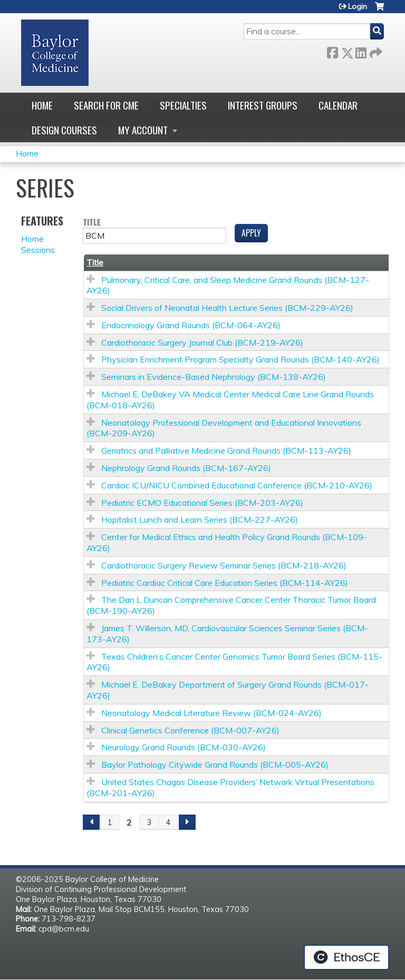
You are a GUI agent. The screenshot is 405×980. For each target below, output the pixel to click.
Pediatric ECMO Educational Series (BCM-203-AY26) (202, 503)
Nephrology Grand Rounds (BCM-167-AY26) (186, 468)
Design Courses (64, 130)
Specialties (183, 105)
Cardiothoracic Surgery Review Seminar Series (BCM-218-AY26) (224, 565)
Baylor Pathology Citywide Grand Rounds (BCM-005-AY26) (215, 765)
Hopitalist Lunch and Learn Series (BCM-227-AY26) (200, 520)
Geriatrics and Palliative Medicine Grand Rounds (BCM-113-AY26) (226, 450)
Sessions (38, 250)
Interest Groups (263, 105)
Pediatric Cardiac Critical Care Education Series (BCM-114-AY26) (225, 583)
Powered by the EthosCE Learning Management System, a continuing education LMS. (346, 957)
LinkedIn (361, 51)
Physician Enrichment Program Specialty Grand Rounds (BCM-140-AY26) (240, 359)
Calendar (338, 105)
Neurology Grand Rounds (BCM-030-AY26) (184, 747)
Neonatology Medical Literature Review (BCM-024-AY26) (211, 713)
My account (143, 130)
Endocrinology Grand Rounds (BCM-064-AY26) (191, 325)
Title (92, 223)
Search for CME (106, 105)
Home (42, 105)
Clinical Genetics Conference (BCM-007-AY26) (190, 730)
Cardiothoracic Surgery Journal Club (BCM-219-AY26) (202, 342)
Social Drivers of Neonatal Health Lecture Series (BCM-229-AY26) (227, 308)
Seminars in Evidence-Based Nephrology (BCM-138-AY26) (214, 377)
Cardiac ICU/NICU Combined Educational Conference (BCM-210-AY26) (237, 485)
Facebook (332, 51)
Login (358, 6)
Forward (375, 51)
